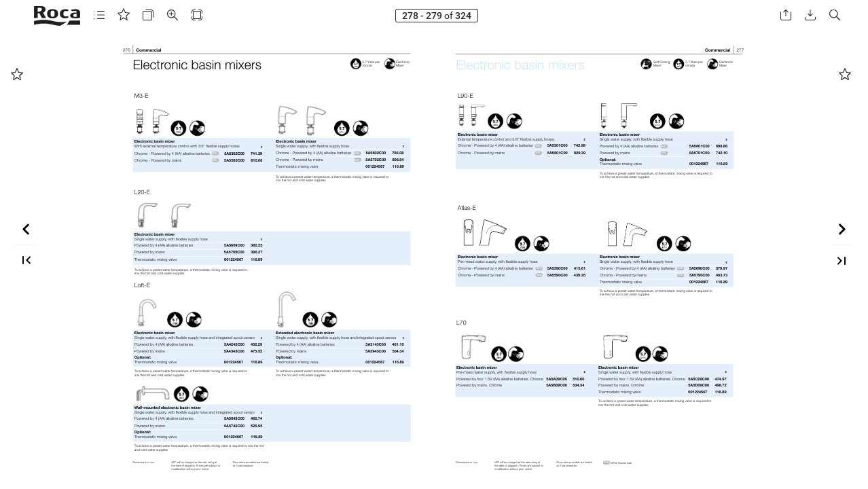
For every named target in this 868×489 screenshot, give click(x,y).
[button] (99, 15)
